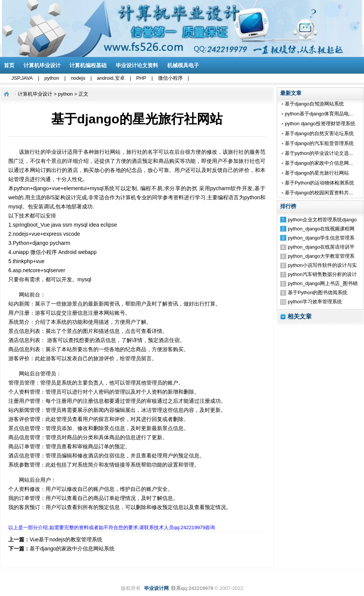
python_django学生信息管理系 (321, 238)
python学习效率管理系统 (315, 302)
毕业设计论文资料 (137, 65)
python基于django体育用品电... (319, 114)
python (52, 78)
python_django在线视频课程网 (321, 229)
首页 (9, 65)
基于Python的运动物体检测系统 (319, 183)
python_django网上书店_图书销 (323, 283)
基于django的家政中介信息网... (319, 163)
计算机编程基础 (88, 65)
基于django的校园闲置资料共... (319, 193)
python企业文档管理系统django (322, 220)
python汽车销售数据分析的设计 (322, 274)
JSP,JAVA (22, 78)
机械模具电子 (183, 65)
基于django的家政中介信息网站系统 (72, 549)
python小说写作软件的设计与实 (322, 265)
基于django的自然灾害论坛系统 (319, 133)
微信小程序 (170, 78)
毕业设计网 (156, 588)
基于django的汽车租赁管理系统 (319, 143)
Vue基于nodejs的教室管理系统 (66, 539)
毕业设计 (57, 152)
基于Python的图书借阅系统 (318, 292)
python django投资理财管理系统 (320, 124)
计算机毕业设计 (42, 65)
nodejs (78, 78)
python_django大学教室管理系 (321, 256)
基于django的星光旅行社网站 (317, 173)
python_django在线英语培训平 (321, 247)
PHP (141, 78)
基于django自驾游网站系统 (314, 104)
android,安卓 (111, 78)
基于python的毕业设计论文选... (319, 153)
